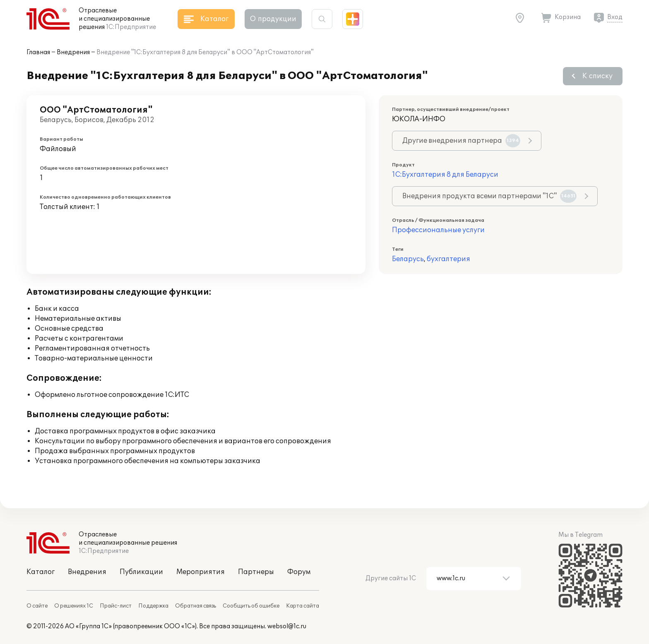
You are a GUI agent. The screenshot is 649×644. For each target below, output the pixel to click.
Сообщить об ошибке (251, 606)
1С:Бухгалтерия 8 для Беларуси (445, 175)
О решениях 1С (74, 606)
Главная (38, 52)
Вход (615, 17)
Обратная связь (196, 606)
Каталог (41, 572)
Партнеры (256, 572)
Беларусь (408, 259)
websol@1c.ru (287, 626)
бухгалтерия (448, 259)
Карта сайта (303, 606)
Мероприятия (201, 572)
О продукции (273, 19)
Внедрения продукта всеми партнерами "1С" (489, 196)
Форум (299, 572)
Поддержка (153, 606)
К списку (597, 76)
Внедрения (73, 52)
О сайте (37, 606)
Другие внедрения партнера (461, 141)
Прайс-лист (116, 606)
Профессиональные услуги (438, 230)
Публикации (141, 572)
